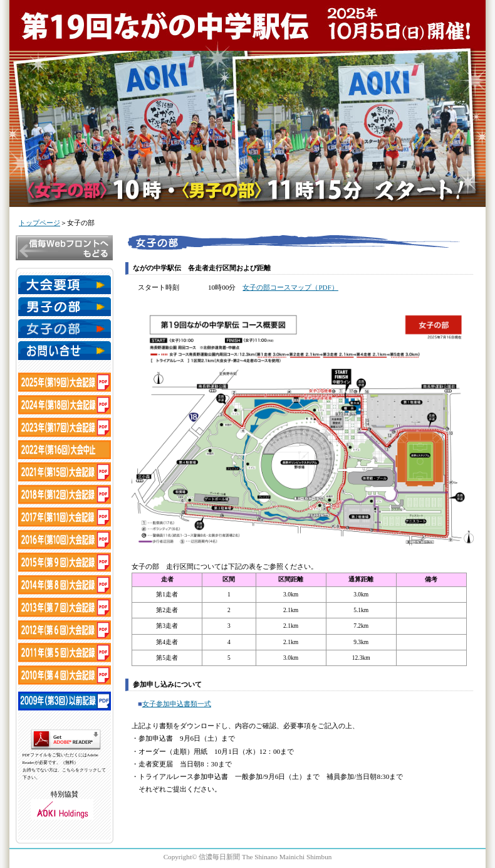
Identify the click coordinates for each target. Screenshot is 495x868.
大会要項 (65, 285)
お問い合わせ (65, 351)
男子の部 (65, 307)
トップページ (39, 223)
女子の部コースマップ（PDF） (290, 287)
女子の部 (65, 329)
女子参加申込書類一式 (177, 704)
